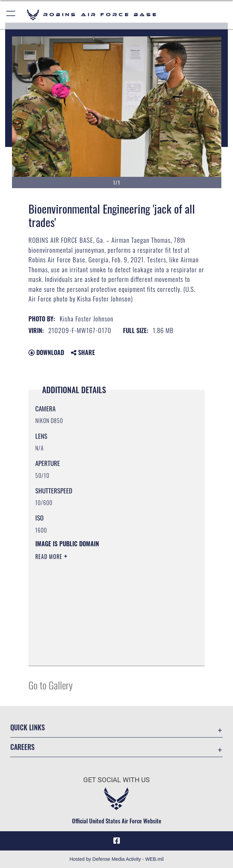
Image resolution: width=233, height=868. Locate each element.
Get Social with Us (116, 780)
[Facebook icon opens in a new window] (116, 841)
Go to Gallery (51, 685)
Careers (22, 747)
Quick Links (28, 727)
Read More (50, 557)
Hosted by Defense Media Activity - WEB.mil (117, 859)
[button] (11, 15)
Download (46, 352)
